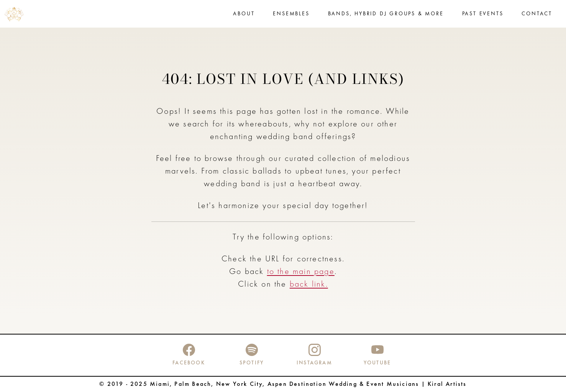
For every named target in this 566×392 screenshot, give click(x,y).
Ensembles (291, 14)
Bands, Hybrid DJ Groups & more (386, 14)
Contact (537, 14)
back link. (309, 285)
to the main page (301, 272)
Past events (483, 14)
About (244, 14)
